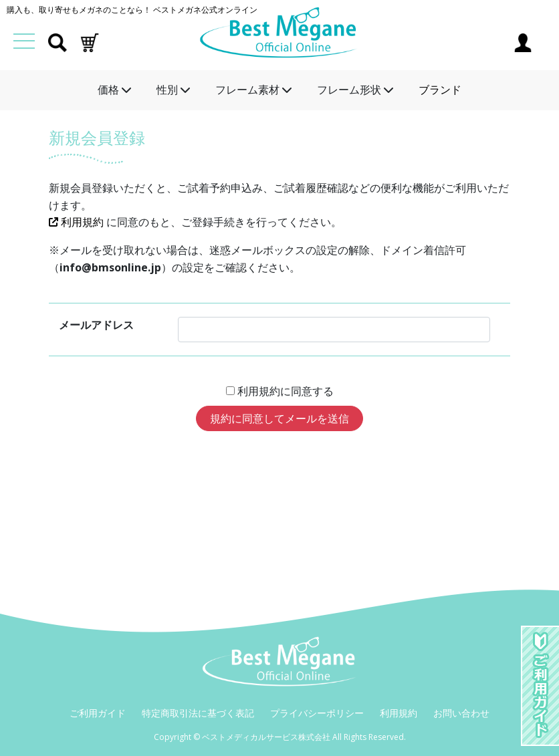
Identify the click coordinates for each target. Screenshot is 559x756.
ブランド (440, 90)
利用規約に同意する (284, 391)
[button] (90, 41)
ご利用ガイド (98, 713)
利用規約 (78, 222)
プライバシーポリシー (317, 713)
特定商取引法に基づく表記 (198, 713)
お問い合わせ (461, 713)
